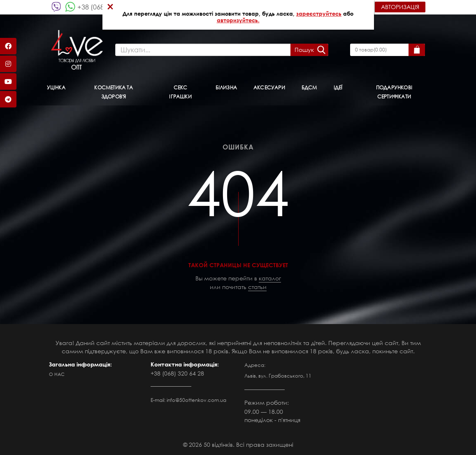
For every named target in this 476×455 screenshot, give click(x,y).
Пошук (304, 50)
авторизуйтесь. (238, 20)
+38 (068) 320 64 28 (177, 373)
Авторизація (400, 7)
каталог (270, 278)
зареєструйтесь (319, 14)
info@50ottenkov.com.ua (196, 400)
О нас (57, 374)
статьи (257, 287)
